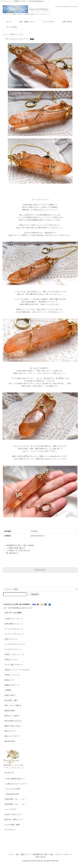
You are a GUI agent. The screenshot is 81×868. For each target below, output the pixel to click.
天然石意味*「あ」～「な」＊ (16, 799)
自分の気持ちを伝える (13, 721)
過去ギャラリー (10, 731)
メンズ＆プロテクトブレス (15, 644)
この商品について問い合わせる (18, 550)
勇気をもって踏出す (12, 716)
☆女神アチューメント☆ (14, 619)
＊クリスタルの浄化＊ (13, 789)
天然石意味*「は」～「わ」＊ (16, 804)
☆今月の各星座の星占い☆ (15, 779)
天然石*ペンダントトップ (14, 654)
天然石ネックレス (11, 660)
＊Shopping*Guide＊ (12, 794)
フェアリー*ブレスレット (14, 634)
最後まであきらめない (13, 726)
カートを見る (10, 27)
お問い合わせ (65, 22)
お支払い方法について (13, 814)
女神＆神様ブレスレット (14, 624)
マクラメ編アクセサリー (14, 665)
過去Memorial (10, 741)
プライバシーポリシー (64, 854)
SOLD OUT (40, 570)
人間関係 (8, 690)
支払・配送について (25, 22)
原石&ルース (9, 680)
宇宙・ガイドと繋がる (13, 705)
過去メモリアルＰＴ (12, 736)
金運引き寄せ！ (10, 695)
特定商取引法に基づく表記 (43, 854)
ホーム (7, 22)
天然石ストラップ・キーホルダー (17, 670)
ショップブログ (47, 22)
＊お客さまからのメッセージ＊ (16, 784)
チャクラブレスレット (13, 649)
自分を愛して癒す (11, 700)
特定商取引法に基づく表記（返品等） (21, 545)
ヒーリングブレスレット (14, 629)
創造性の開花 (10, 711)
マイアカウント (10, 830)
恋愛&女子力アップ (12, 685)
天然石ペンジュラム (17, 34)
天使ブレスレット (11, 639)
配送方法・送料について (14, 819)
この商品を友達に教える (16, 548)
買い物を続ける (12, 553)
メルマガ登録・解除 (12, 825)
